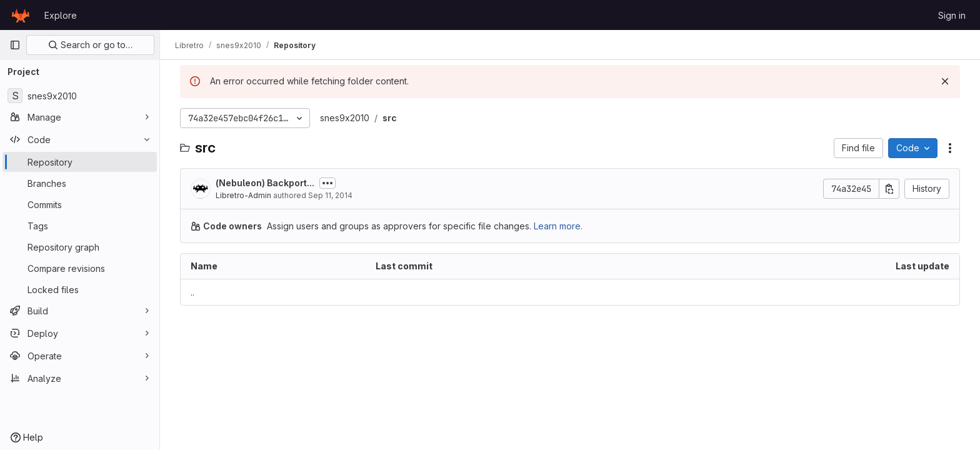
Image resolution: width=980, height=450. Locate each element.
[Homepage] (21, 15)
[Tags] (80, 226)
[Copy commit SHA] (889, 189)
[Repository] (80, 162)
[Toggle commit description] (327, 183)
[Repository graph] (80, 247)
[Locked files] (80, 289)
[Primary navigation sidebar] (15, 45)
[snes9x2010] (80, 96)
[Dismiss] (945, 81)
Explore (61, 15)
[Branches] (80, 183)
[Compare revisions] (80, 268)
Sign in (952, 15)
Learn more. (558, 226)
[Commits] (80, 204)
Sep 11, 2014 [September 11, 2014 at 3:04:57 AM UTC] (330, 195)
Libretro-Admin (243, 195)
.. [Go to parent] (192, 292)
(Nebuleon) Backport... (265, 183)
